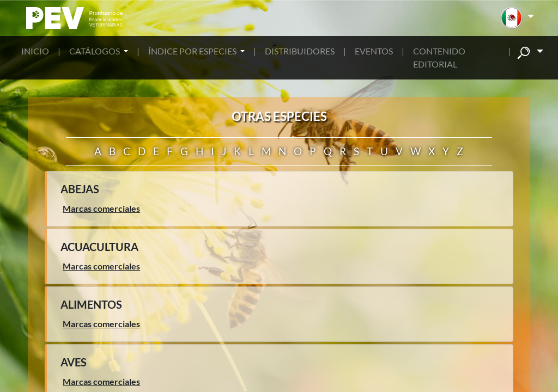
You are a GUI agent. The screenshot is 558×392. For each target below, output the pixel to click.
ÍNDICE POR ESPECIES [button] (193, 51)
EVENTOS (374, 51)
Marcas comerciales (101, 208)
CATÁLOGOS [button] (95, 51)
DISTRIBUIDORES (300, 51)
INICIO (35, 51)
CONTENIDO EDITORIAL (439, 57)
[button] (517, 18)
